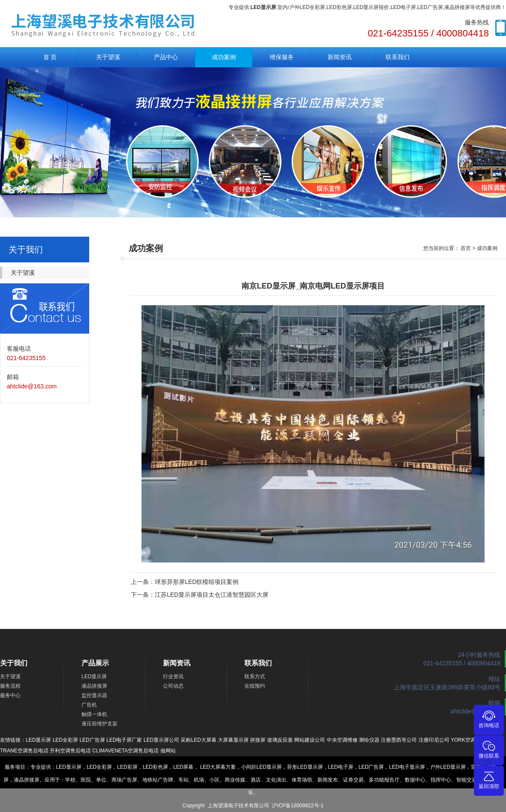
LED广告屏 (92, 740)
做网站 (168, 751)
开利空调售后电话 (70, 751)
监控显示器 (94, 695)
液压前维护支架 (99, 724)
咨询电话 (489, 719)
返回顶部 (489, 780)
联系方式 (255, 677)
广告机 (89, 705)
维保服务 (282, 57)
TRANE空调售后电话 (24, 751)
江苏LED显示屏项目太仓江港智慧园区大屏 (212, 595)
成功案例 (224, 57)
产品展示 (95, 663)
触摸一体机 (94, 714)
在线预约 (255, 686)
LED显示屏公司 (161, 740)
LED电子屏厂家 (124, 740)
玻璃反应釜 (280, 740)
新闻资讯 (340, 57)
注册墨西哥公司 (399, 740)
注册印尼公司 (434, 740)
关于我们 (14, 663)
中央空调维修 (342, 740)
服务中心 (10, 695)
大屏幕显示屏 (233, 740)
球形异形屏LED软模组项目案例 (197, 582)
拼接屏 (258, 740)
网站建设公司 (310, 740)
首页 (466, 248)
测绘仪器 (369, 740)
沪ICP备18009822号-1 (298, 806)
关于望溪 (108, 57)
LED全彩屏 (65, 740)
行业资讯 (173, 677)
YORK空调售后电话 (473, 740)
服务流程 (10, 686)
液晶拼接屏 (94, 686)
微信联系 (489, 749)
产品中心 (166, 57)
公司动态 (173, 686)
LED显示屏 (94, 677)
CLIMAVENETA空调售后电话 (125, 751)
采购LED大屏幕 (198, 740)
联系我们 (398, 57)
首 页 (50, 57)
